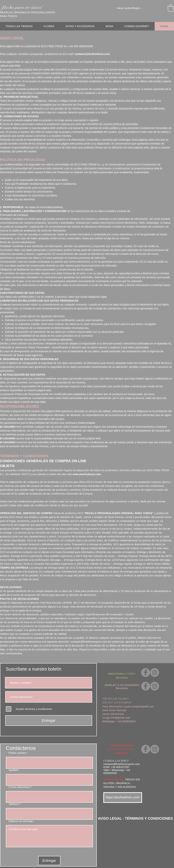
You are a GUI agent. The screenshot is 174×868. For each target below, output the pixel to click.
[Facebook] (146, 673)
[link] (171, 8)
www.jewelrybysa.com (87, 474)
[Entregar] (49, 721)
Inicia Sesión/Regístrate (130, 8)
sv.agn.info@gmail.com (116, 718)
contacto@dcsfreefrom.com (92, 54)
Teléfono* (14, 804)
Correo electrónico (19, 787)
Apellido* (14, 770)
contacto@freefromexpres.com (89, 642)
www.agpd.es (33, 355)
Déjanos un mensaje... (22, 821)
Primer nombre (17, 753)
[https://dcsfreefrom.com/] (123, 798)
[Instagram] (155, 673)
